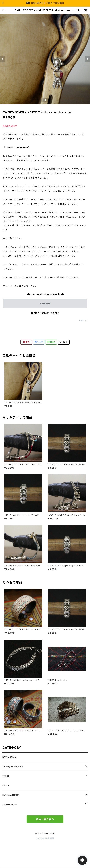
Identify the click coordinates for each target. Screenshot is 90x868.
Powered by (45, 838)
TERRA (6, 776)
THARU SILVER (10, 804)
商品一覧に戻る (45, 819)
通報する (83, 320)
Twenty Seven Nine (13, 767)
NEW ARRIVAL (10, 757)
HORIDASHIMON (11, 795)
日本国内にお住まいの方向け (45, 313)
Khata (6, 786)
